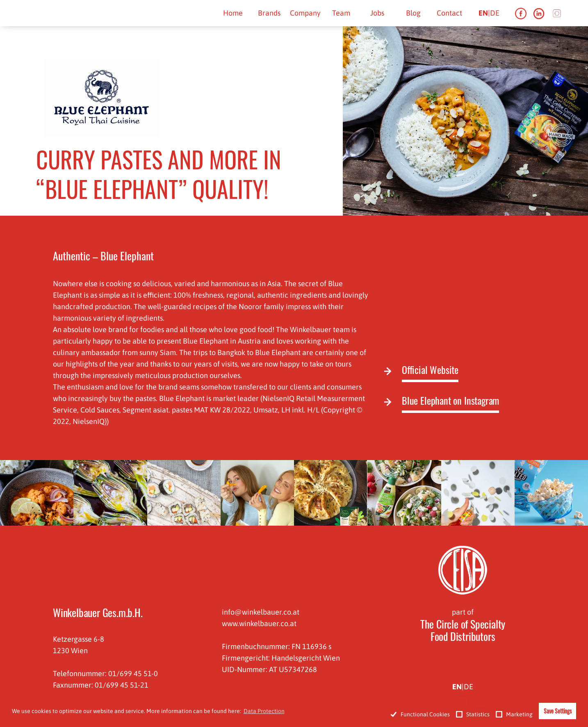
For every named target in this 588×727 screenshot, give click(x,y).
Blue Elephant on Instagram (450, 401)
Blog (413, 13)
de (495, 13)
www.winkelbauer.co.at (259, 623)
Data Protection (264, 711)
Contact (449, 13)
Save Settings (558, 711)
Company (305, 13)
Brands (269, 13)
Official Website (430, 370)
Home (233, 13)
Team (341, 13)
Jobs (377, 13)
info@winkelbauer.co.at (261, 612)
